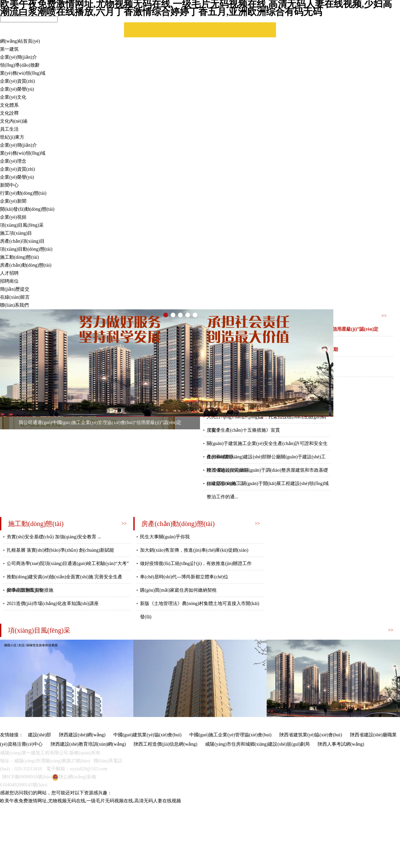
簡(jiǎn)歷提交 (15, 289)
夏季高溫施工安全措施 (30, 590)
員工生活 (9, 129)
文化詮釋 (9, 113)
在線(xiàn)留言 (15, 297)
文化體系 (9, 105)
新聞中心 (9, 185)
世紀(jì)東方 (12, 137)
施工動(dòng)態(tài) (19, 257)
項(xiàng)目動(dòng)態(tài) (26, 249)
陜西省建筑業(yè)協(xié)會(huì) (311, 735)
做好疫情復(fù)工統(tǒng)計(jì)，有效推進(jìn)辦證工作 (196, 563)
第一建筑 (9, 49)
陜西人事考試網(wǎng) (341, 744)
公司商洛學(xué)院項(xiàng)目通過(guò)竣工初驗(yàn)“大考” (68, 563)
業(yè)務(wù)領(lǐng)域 (23, 73)
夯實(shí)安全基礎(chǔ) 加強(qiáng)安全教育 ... (54, 537)
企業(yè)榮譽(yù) (17, 89)
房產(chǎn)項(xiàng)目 (22, 241)
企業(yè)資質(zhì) (17, 81)
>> (384, 316)
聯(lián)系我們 (14, 305)
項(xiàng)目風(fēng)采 (22, 225)
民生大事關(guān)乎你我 (165, 537)
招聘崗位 (9, 281)
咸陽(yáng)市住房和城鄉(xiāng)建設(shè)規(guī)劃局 (257, 744)
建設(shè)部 (40, 735)
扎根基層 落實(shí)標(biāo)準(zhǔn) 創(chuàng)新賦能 (60, 550)
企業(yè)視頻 (13, 217)
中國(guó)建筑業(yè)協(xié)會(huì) (147, 735)
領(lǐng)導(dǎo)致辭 (20, 65)
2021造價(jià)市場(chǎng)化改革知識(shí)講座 (53, 603)
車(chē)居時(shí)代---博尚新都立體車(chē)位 (184, 577)
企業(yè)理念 (13, 161)
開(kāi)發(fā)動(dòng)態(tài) (27, 209)
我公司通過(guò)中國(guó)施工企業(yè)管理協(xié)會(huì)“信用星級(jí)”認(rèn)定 (100, 422)
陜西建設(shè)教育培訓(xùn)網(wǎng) (88, 744)
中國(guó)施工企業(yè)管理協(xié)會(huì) (230, 735)
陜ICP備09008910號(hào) (27, 777)
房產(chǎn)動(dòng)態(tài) (26, 265)
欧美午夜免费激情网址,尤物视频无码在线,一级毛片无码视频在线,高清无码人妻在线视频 (90, 801)
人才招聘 (9, 273)
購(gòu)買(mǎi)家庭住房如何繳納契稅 (178, 590)
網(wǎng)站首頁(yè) (20, 41)
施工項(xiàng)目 (16, 233)
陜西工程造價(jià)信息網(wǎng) (165, 744)
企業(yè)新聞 (13, 201)
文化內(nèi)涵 (14, 121)
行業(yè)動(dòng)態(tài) (23, 193)
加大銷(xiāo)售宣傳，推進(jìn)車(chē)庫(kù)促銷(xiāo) (194, 550)
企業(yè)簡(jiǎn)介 (18, 57)
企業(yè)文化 (13, 97)
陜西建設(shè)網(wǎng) (82, 735)
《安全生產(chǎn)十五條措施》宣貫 (243, 430)
